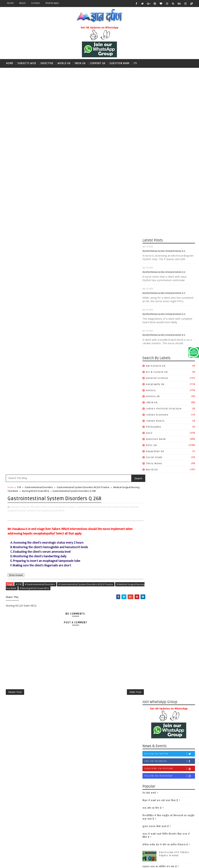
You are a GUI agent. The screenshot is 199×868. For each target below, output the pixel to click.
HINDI (97, 755)
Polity (97, 797)
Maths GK (100, 779)
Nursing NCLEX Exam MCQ (53, 139)
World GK (64, 63)
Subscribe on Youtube (117, 418)
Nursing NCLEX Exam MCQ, (60, 158)
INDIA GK (152, 403)
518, (44, 155)
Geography (101, 748)
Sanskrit (99, 803)
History (151, 391)
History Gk (153, 397)
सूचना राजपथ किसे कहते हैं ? (104, 476)
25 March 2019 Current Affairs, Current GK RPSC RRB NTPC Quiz (122, 527)
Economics (101, 730)
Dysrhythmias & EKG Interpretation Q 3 (164, 294)
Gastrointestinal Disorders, (61, 155)
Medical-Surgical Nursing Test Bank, (26, 158)
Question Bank (120, 63)
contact (36, 3)
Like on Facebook (117, 411)
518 (19, 136)
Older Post (122, 341)
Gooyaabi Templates (66, 863)
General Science (157, 379)
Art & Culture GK (157, 373)
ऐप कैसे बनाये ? (98, 443)
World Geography (105, 822)
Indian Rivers (155, 422)
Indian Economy (157, 415)
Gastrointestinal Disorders (39, 136)
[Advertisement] (100, 95)
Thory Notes (154, 464)
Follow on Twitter (117, 404)
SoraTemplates (26, 863)
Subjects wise (27, 63)
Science (99, 809)
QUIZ (149, 434)
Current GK (98, 63)
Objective (47, 63)
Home (10, 3)
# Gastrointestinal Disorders (40, 232)
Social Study (154, 458)
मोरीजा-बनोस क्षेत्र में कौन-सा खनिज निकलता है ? (114, 494)
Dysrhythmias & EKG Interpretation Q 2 (164, 273)
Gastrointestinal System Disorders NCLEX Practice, (103, 155)
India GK (80, 63)
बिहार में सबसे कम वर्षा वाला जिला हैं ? (109, 450)
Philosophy (153, 428)
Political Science (105, 791)
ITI (135, 63)
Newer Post (15, 341)
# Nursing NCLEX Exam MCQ (52, 236)
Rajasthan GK (155, 452)
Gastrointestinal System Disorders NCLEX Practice (83, 136)
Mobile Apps (52, 3)
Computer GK (102, 724)
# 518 (19, 232)
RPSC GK (151, 446)
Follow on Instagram (117, 426)
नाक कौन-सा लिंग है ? (101, 458)
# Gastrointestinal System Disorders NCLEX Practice (86, 232)
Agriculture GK (156, 367)
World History (103, 828)
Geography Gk (155, 385)
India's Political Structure (164, 409)
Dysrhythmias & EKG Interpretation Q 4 (164, 315)
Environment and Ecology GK (113, 736)
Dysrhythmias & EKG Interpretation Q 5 (164, 336)
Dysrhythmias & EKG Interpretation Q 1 (164, 252)
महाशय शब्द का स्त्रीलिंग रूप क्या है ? (108, 516)
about (22, 3)
